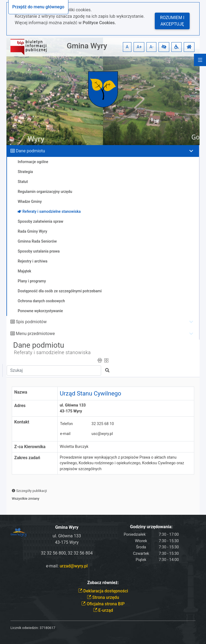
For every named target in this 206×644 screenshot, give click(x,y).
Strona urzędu (103, 597)
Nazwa (21, 392)
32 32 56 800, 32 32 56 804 (67, 553)
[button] (164, 47)
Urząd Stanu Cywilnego (91, 393)
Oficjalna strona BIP (103, 604)
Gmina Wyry (87, 46)
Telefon (67, 424)
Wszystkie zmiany (26, 499)
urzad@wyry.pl (73, 566)
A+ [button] (139, 47)
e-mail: (67, 566)
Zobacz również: (103, 583)
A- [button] (151, 47)
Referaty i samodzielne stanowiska (52, 352)
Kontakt (22, 422)
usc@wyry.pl (102, 434)
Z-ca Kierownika (30, 447)
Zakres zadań (27, 458)
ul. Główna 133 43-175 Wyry (74, 408)
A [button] (127, 47)
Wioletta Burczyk (74, 447)
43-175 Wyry (67, 542)
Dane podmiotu (30, 151)
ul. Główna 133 (67, 536)
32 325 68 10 (103, 424)
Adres (20, 406)
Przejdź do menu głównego (38, 7)
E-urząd (103, 610)
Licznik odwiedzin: (25, 628)
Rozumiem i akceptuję (172, 21)
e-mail (65, 434)
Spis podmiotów (31, 322)
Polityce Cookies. (99, 23)
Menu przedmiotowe (35, 334)
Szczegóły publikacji (29, 491)
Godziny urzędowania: (151, 527)
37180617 (47, 628)
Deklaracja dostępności (103, 591)
